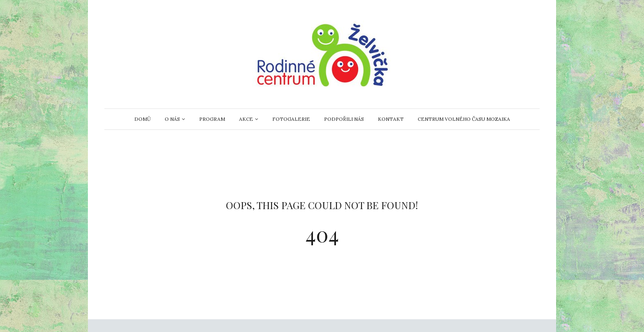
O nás (172, 119)
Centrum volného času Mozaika (464, 119)
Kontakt (391, 119)
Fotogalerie (291, 119)
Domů (143, 119)
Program (212, 119)
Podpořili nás (344, 119)
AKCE (246, 119)
